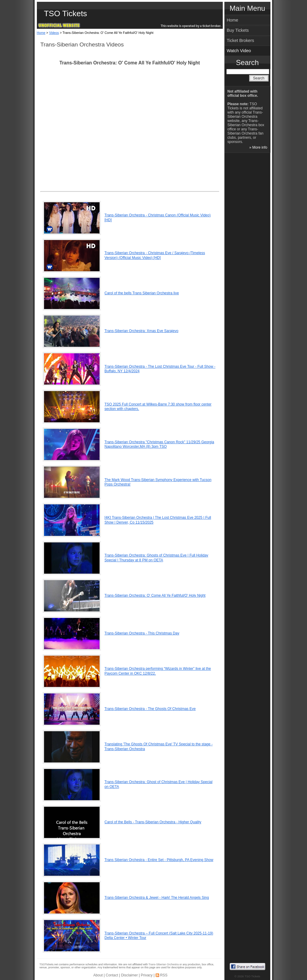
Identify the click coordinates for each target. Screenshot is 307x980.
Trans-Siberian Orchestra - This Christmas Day (142, 633)
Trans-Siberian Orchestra (164, 964)
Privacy (146, 975)
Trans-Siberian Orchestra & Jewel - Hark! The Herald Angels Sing (157, 898)
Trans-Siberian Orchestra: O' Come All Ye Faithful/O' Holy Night (155, 595)
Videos (54, 33)
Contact (112, 975)
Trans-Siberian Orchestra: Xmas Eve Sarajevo (142, 331)
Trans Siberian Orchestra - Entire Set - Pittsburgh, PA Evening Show (159, 860)
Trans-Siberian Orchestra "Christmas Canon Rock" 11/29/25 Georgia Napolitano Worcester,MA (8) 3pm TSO (159, 444)
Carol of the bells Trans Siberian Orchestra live (142, 293)
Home (41, 33)
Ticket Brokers (240, 40)
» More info (258, 147)
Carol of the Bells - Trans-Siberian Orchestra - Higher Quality (153, 822)
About (98, 975)
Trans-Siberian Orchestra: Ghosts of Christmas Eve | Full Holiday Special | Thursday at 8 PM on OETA (156, 558)
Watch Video (239, 51)
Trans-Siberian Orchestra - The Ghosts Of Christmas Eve (150, 709)
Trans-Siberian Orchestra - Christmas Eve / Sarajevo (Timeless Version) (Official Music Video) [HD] (155, 255)
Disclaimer (130, 975)
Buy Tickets (238, 30)
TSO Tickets (66, 13)
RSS (164, 975)
